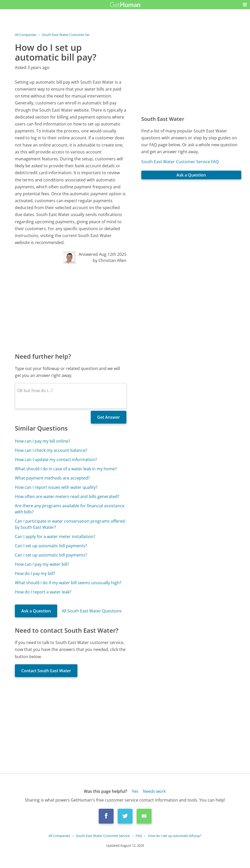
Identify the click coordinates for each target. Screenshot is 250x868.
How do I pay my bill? (35, 573)
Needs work (154, 791)
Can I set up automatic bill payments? (51, 546)
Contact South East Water (46, 671)
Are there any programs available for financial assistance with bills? (70, 509)
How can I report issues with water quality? (56, 487)
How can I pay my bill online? (42, 441)
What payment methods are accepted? (52, 478)
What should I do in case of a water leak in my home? (66, 469)
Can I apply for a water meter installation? (55, 537)
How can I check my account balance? (51, 450)
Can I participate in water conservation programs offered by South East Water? (70, 524)
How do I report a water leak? (43, 592)
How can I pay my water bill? (42, 564)
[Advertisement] (71, 308)
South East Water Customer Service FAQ (180, 162)
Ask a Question (36, 611)
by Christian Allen (110, 260)
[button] (245, 5)
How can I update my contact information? (56, 460)
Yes (135, 791)
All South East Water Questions (92, 611)
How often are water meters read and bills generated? (67, 496)
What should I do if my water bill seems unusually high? (68, 583)
